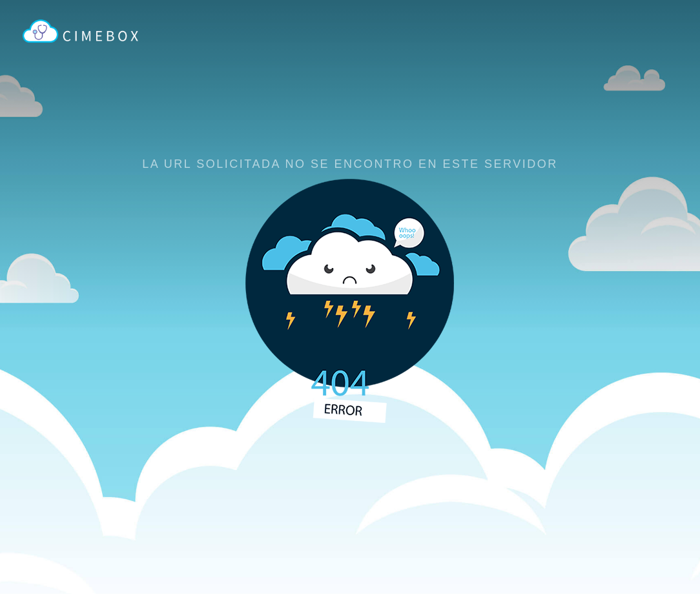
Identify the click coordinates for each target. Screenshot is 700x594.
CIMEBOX (87, 38)
